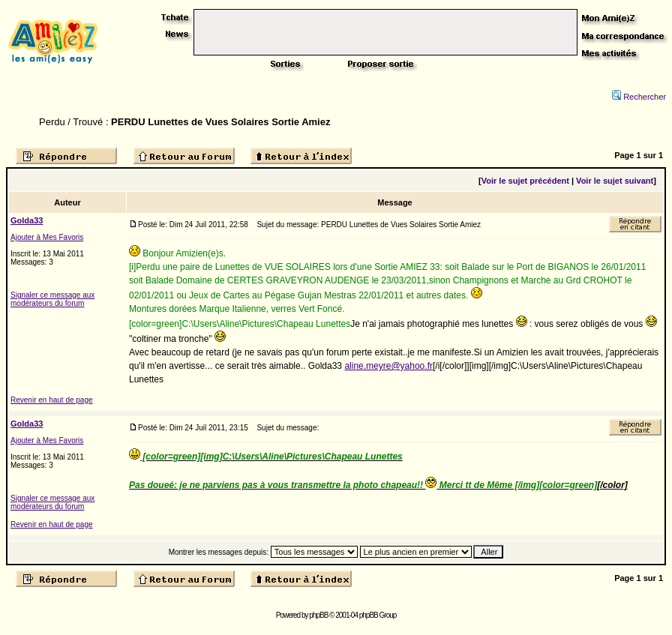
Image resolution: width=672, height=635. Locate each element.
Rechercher (639, 97)
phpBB (318, 615)
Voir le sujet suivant (615, 181)
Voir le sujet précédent (525, 181)
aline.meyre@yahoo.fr (388, 366)
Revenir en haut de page (52, 400)
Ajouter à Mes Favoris (47, 237)
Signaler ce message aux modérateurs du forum (52, 299)
